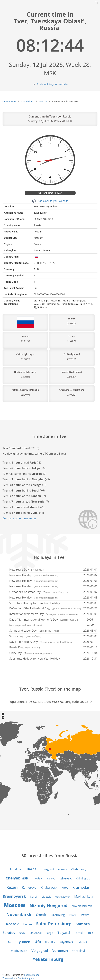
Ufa (38, 942)
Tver (10, 942)
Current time (9, 102)
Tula (90, 933)
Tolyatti (64, 933)
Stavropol (36, 933)
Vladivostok (19, 951)
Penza (73, 915)
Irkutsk (37, 878)
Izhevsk (66, 878)
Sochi (22, 933)
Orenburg (58, 915)
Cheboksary (79, 869)
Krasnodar (81, 887)
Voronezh (60, 951)
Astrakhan (16, 869)
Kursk (34, 897)
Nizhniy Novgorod (49, 905)
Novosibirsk (19, 914)
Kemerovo (29, 887)
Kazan (12, 887)
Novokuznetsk (82, 906)
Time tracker (9, 978)
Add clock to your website (52, 84)
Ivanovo (51, 879)
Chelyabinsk (17, 878)
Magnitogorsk (62, 897)
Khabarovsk (49, 887)
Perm (85, 915)
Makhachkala (84, 896)
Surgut (49, 933)
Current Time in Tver (50, 193)
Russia (43, 102)
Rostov (12, 924)
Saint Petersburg (54, 924)
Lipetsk (46, 897)
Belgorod (49, 869)
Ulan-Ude (50, 942)
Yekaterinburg (48, 959)
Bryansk (63, 869)
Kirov (65, 888)
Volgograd (40, 951)
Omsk (41, 915)
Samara (83, 924)
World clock (28, 102)
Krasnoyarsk (14, 896)
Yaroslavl (79, 951)
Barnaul (33, 869)
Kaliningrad (83, 878)
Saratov (9, 933)
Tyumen (24, 942)
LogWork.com (31, 975)
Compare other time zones (19, 518)
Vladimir (83, 942)
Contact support (26, 978)
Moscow (15, 905)
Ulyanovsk (67, 942)
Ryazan (27, 924)
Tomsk (79, 933)
